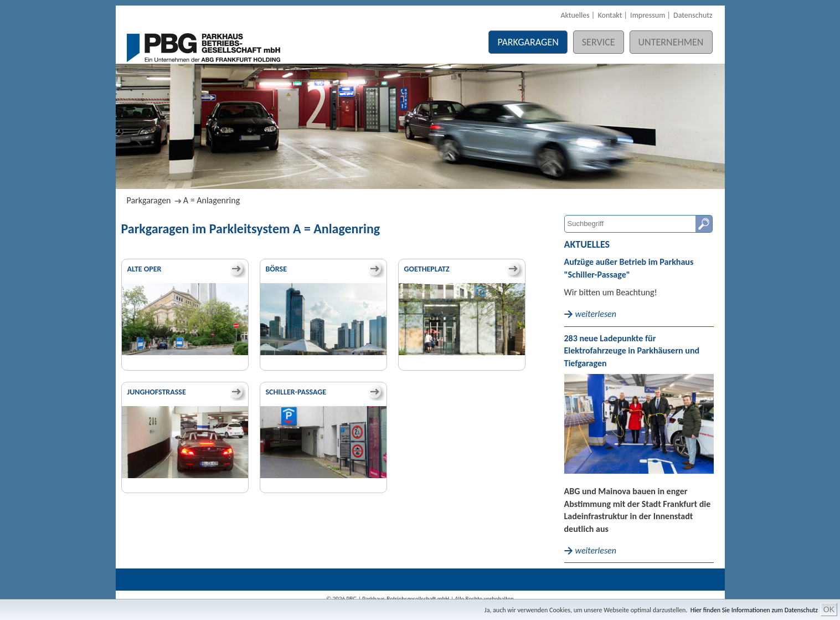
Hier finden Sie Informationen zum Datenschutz (754, 610)
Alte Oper (145, 269)
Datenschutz (693, 15)
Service (599, 42)
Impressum (648, 15)
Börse (277, 269)
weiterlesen (596, 314)
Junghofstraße (157, 392)
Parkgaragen (528, 42)
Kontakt (610, 15)
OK (829, 609)
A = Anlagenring (212, 200)
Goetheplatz (427, 269)
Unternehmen (671, 42)
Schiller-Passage (296, 392)
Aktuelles (575, 15)
